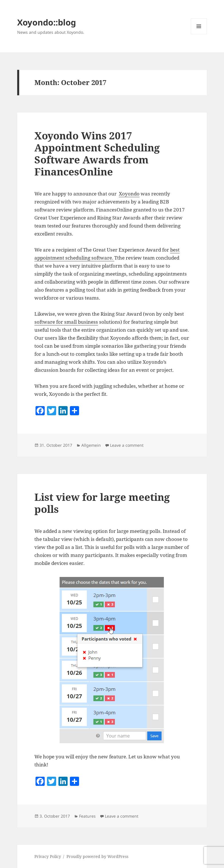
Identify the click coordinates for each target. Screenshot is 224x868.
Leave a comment (127, 445)
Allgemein (91, 445)
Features (87, 816)
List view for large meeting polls (102, 503)
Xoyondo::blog (47, 22)
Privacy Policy (48, 856)
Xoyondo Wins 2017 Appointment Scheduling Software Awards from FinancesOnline (97, 154)
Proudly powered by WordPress (97, 856)
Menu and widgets (199, 34)
